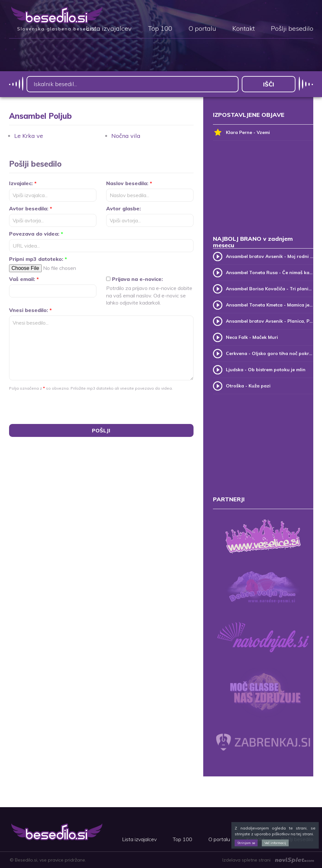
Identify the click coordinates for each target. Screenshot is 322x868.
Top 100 (160, 29)
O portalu (202, 29)
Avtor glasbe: (123, 208)
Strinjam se (246, 843)
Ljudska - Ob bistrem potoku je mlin (266, 370)
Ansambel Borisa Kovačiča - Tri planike (270, 289)
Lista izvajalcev (109, 29)
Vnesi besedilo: (30, 310)
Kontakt (244, 29)
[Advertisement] (263, 191)
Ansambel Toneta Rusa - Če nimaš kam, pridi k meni (270, 273)
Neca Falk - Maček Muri (252, 337)
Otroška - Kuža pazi (248, 386)
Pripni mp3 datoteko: (38, 259)
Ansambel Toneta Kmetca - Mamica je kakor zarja (270, 305)
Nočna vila (126, 136)
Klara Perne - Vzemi (241, 133)
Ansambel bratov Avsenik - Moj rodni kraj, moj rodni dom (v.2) (270, 256)
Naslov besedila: (129, 183)
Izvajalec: (23, 183)
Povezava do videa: (36, 234)
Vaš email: (24, 279)
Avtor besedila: (31, 208)
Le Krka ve (29, 136)
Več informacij (275, 843)
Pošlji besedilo (292, 29)
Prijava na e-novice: (134, 279)
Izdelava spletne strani (268, 860)
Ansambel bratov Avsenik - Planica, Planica (270, 321)
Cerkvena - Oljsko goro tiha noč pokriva (270, 353)
